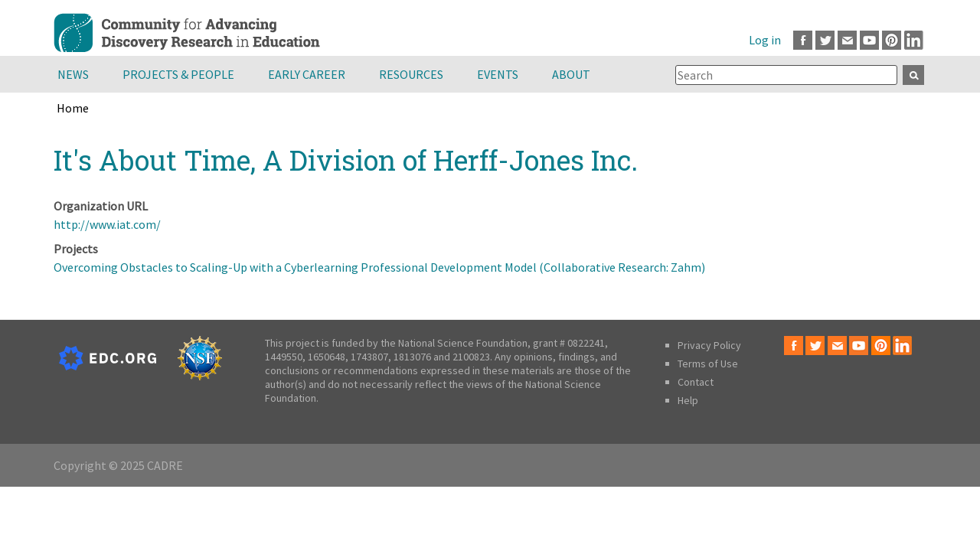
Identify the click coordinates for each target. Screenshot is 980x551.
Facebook (803, 40)
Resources (411, 74)
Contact (696, 382)
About (571, 74)
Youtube (869, 40)
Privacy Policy (709, 345)
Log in (765, 40)
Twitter (825, 40)
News (73, 74)
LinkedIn (914, 40)
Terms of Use (708, 364)
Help (688, 400)
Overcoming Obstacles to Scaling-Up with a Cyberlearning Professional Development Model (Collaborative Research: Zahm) (379, 267)
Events (498, 74)
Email (847, 40)
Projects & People (178, 74)
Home (73, 108)
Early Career (307, 74)
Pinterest (892, 40)
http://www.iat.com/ (107, 224)
